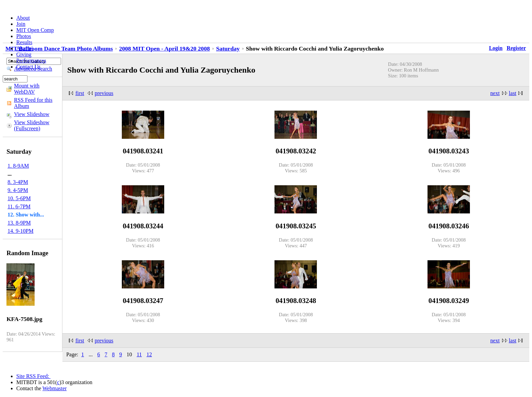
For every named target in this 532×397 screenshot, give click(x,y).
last (513, 93)
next (495, 93)
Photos (24, 36)
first (80, 93)
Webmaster (55, 388)
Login (496, 48)
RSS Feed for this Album (33, 103)
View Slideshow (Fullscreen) (32, 125)
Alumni (25, 48)
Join (21, 24)
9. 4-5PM (18, 190)
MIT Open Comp (35, 30)
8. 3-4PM (18, 182)
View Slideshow (32, 114)
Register (516, 48)
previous (104, 93)
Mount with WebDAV (27, 89)
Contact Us (28, 67)
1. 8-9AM (18, 166)
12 (149, 354)
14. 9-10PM (20, 231)
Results (24, 42)
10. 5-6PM (19, 198)
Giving (24, 54)
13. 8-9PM (19, 223)
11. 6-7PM (19, 206)
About (23, 18)
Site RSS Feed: (33, 376)
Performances (31, 61)
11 (139, 354)
